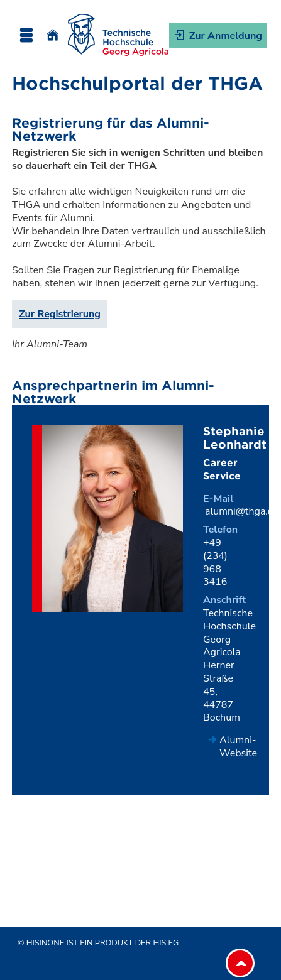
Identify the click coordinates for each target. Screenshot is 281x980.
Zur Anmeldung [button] (224, 36)
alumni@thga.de (242, 511)
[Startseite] (52, 35)
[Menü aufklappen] (26, 35)
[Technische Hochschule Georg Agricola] (118, 35)
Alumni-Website (238, 747)
